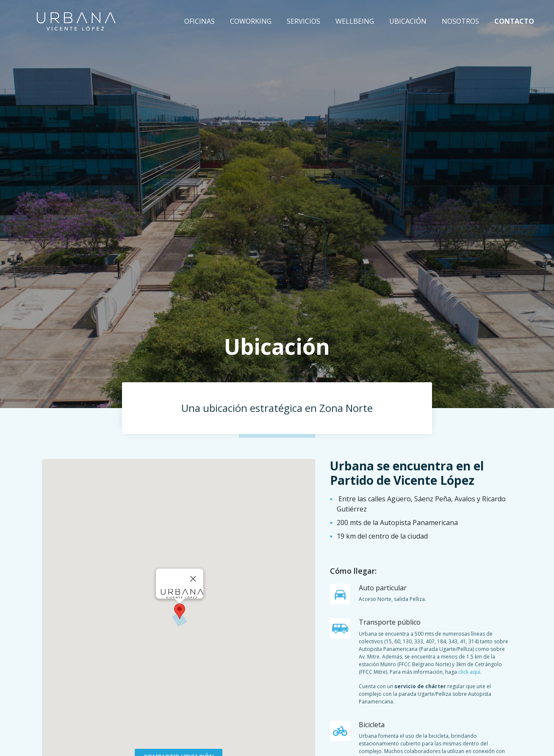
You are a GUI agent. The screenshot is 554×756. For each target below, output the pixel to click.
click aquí (469, 672)
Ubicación (408, 21)
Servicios (303, 21)
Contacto (514, 21)
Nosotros (460, 21)
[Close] (193, 578)
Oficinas (199, 21)
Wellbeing (355, 21)
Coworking (251, 21)
